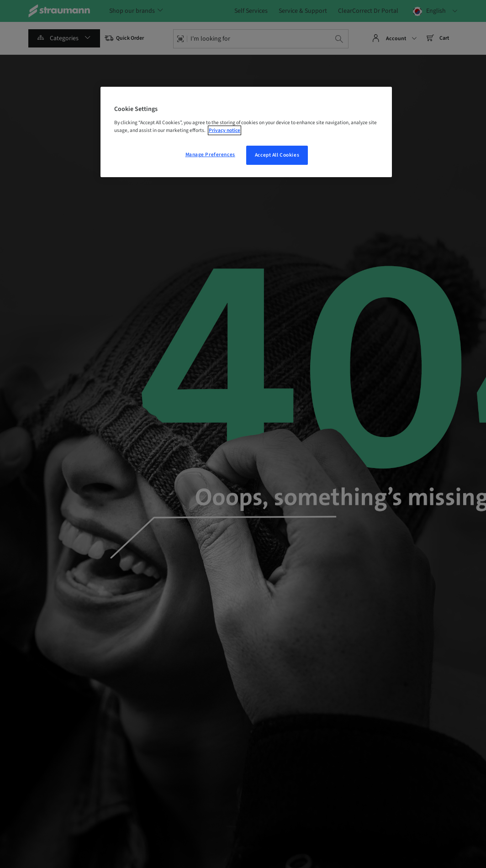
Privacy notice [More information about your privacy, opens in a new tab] (225, 130)
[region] (246, 132)
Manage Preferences (210, 155)
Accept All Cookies (277, 155)
